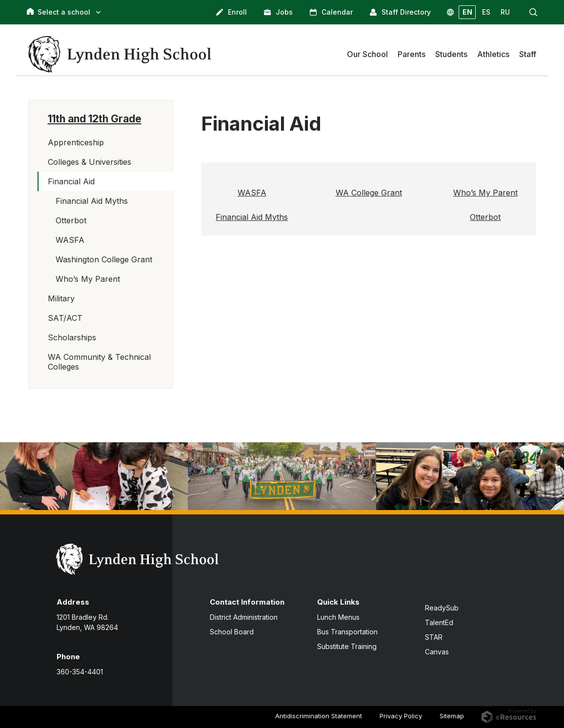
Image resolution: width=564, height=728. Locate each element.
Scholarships (72, 337)
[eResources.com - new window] (509, 715)
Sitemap (452, 716)
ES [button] (486, 12)
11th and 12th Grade (95, 119)
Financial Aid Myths (92, 201)
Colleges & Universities (90, 162)
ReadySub (442, 608)
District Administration (244, 617)
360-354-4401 (80, 672)
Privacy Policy (401, 716)
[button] (533, 12)
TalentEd (439, 622)
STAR (434, 637)
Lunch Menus (338, 617)
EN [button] (467, 12)
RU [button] (505, 12)
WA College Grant (369, 193)
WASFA (70, 240)
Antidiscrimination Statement (319, 716)
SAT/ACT (65, 318)
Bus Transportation (347, 632)
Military (61, 298)
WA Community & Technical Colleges (99, 362)
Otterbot (71, 220)
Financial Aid (71, 181)
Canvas (437, 652)
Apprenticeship (76, 142)
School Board (232, 632)
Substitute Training (347, 646)
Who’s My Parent (88, 279)
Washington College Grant (104, 259)
